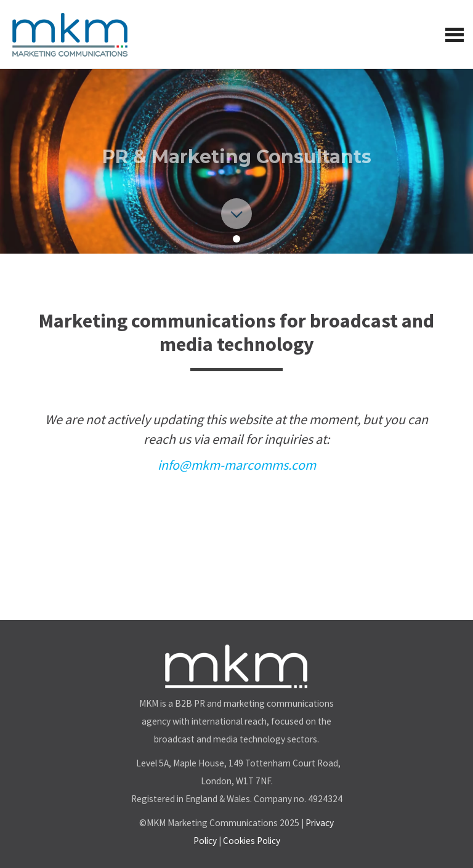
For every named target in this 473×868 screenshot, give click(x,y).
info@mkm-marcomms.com (237, 465)
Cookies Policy (252, 841)
